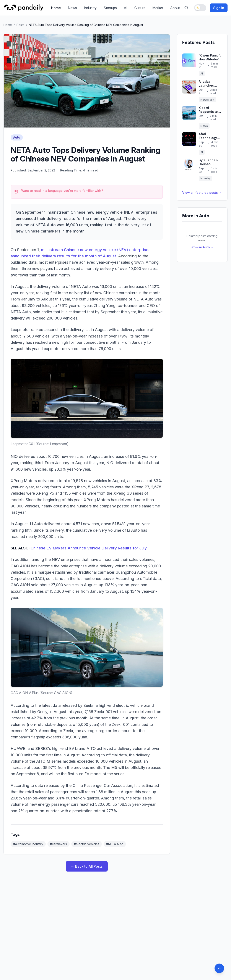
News (72, 8)
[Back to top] (219, 968)
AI (126, 8)
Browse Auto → (202, 247)
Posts (20, 25)
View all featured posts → (202, 193)
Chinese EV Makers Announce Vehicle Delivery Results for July (89, 548)
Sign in (219, 8)
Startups (110, 8)
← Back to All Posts (87, 866)
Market (158, 8)
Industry (90, 8)
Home (56, 8)
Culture (140, 8)
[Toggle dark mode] (200, 8)
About (175, 8)
